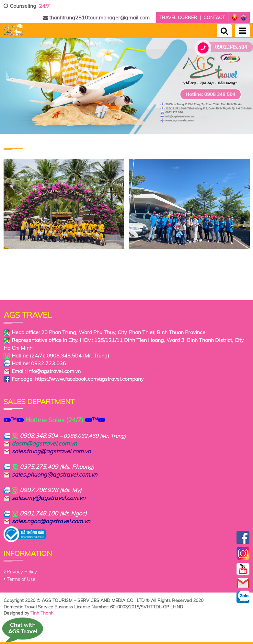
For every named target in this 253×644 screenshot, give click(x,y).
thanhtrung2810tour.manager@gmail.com (96, 17)
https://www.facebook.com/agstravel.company (89, 379)
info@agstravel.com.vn (54, 371)
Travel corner (178, 17)
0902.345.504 (224, 47)
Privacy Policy (22, 572)
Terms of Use (21, 579)
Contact (214, 17)
